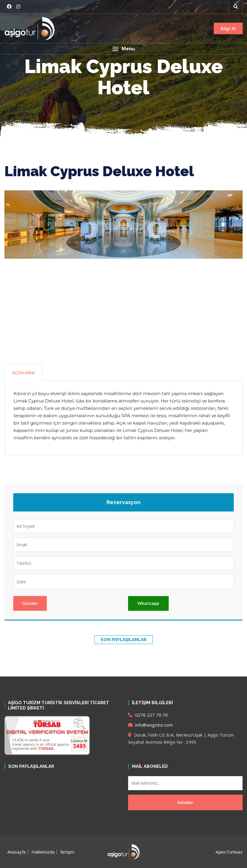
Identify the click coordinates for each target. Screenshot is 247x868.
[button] (123, 49)
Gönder (30, 603)
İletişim (67, 852)
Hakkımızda (43, 852)
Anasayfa (16, 852)
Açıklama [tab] (23, 372)
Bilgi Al (228, 28)
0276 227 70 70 (148, 715)
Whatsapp (148, 603)
